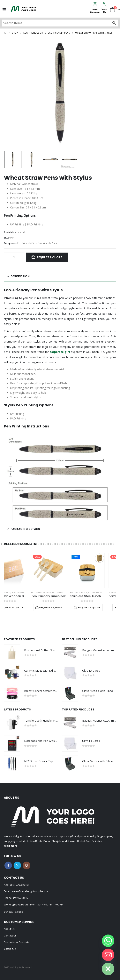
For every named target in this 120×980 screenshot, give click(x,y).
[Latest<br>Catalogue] (95, 4)
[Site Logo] (23, 9)
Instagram (26, 865)
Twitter (17, 865)
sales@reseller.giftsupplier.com (30, 891)
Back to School (90, 593)
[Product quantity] (14, 257)
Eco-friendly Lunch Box (77, 593)
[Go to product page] (21, 570)
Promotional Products (17, 942)
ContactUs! (105, 11)
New (87, 557)
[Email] (108, 955)
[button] (4, 544)
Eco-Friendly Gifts (27, 243)
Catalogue (10, 949)
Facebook (8, 865)
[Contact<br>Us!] (105, 4)
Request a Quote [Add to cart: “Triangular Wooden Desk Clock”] (23, 607)
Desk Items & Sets (13, 593)
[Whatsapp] (108, 941)
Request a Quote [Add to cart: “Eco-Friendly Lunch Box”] (62, 607)
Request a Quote (49, 257)
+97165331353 (21, 898)
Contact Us (10, 935)
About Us (9, 929)
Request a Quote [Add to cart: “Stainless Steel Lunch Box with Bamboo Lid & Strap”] (101, 607)
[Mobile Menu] (4, 10)
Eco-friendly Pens (47, 243)
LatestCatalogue (95, 11)
